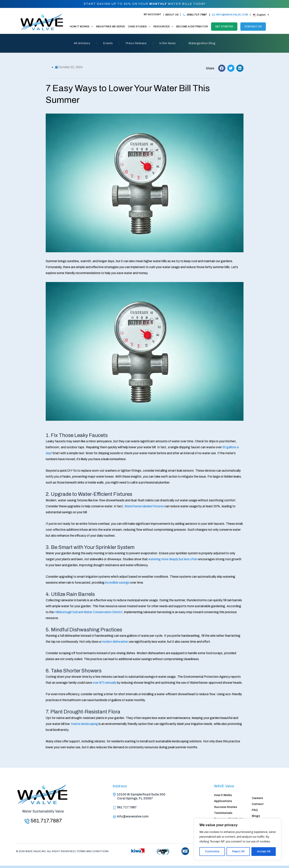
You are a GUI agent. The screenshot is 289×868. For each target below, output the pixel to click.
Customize (212, 851)
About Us (172, 15)
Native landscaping (84, 724)
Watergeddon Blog (205, 43)
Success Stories (226, 806)
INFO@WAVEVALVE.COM (232, 15)
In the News (169, 43)
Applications (223, 799)
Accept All (264, 851)
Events (107, 43)
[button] (222, 68)
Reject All (238, 851)
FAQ (255, 809)
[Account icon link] (151, 15)
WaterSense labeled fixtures (144, 506)
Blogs (256, 815)
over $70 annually (104, 683)
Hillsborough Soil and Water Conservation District (88, 612)
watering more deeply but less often (173, 559)
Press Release (136, 43)
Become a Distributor (229, 818)
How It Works (223, 793)
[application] (91, 27)
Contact (258, 802)
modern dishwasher (115, 642)
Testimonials (223, 812)
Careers (257, 796)
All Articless (79, 43)
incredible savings (117, 583)
